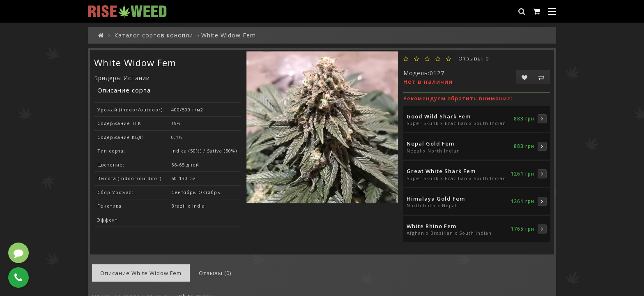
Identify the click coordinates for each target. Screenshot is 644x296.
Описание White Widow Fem (141, 273)
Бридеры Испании (122, 78)
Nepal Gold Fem (430, 143)
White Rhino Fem (431, 226)
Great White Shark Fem (441, 171)
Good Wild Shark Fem (439, 116)
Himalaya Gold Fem (436, 199)
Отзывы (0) (215, 273)
